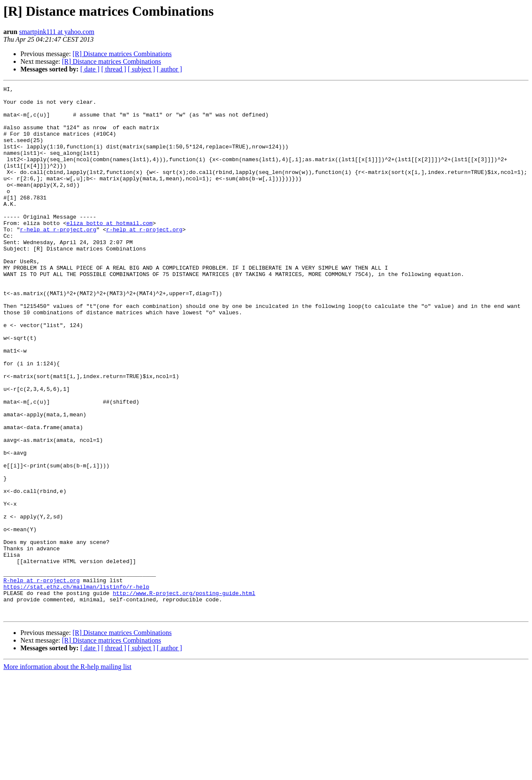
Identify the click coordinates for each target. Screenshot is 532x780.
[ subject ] (141, 69)
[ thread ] (114, 69)
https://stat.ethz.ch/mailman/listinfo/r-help (76, 687)
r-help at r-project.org (58, 259)
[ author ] (170, 69)
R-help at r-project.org (41, 680)
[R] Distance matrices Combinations (122, 54)
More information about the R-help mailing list (67, 773)
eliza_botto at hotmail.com (109, 251)
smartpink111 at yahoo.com (57, 32)
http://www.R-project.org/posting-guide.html (184, 695)
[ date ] (90, 69)
